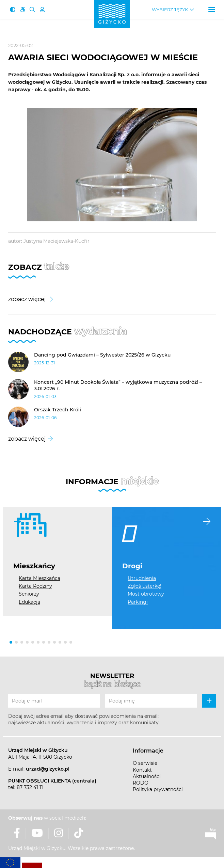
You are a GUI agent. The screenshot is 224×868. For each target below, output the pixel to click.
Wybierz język (170, 10)
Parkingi (138, 602)
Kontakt (142, 770)
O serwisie (145, 763)
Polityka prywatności (158, 789)
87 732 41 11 (30, 787)
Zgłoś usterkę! (145, 586)
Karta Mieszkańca (39, 578)
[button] (11, 642)
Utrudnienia (142, 578)
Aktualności (147, 776)
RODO (141, 783)
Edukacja (29, 602)
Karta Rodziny (35, 586)
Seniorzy (29, 594)
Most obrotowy (146, 594)
